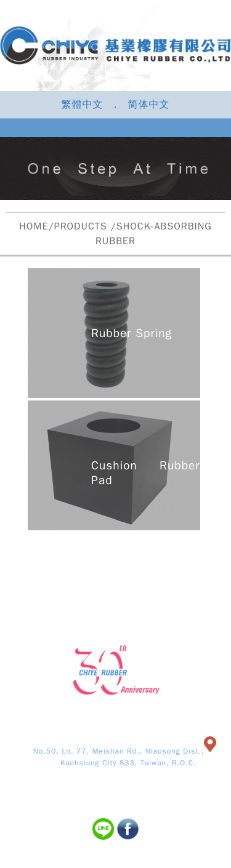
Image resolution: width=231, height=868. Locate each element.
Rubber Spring (132, 333)
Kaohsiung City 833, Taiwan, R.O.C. (115, 763)
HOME (34, 226)
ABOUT (39, 555)
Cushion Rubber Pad (145, 473)
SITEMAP (192, 576)
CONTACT (115, 576)
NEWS (39, 576)
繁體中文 (82, 105)
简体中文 (149, 105)
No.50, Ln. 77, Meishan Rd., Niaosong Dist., (119, 751)
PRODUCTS (81, 226)
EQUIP (192, 555)
